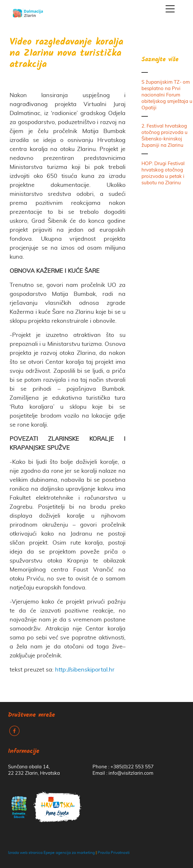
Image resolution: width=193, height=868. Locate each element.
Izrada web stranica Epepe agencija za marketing (51, 853)
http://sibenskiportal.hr (85, 670)
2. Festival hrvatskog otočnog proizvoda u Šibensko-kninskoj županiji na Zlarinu (165, 136)
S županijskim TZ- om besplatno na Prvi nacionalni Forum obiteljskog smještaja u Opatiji (167, 95)
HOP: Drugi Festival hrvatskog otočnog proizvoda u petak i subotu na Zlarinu (163, 173)
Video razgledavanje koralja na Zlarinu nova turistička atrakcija (66, 54)
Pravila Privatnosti (114, 853)
